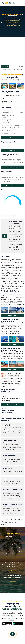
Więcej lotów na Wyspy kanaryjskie (13, 19)
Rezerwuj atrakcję (12, 316)
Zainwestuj (5, 492)
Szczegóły (5, 66)
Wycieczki (20, 70)
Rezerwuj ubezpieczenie (13, 186)
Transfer (21, 66)
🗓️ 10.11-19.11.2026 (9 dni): (9, 103)
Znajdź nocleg (13, 151)
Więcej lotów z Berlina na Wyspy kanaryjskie (13, 23)
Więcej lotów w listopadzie (13, 25)
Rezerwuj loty (12, 138)
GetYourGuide (10, 375)
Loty (11, 66)
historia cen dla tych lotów (10, 133)
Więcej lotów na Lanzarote (13, 21)
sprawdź (5, 510)
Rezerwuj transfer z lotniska (13, 167)
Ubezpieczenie (7, 70)
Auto (14, 70)
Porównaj (5, 483)
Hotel (15, 66)
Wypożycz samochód (13, 405)
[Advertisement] (12, 50)
